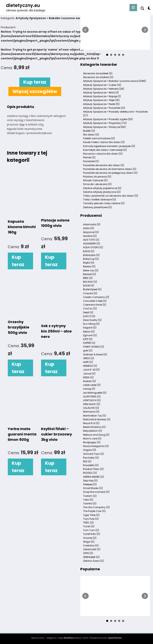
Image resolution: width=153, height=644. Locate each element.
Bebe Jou (91, 270)
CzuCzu (90, 308)
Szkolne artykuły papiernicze (102, 188)
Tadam (90, 496)
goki (88, 350)
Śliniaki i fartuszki (95, 180)
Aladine (90, 236)
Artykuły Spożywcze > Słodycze (104, 127)
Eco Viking (91, 324)
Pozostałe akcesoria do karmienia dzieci (110, 169)
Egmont (90, 335)
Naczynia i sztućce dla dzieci (103, 154)
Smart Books (93, 488)
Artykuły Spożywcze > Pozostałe (104, 108)
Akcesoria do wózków (98, 77)
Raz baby (91, 458)
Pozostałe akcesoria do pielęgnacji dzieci (110, 173)
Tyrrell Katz (92, 534)
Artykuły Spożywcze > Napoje (102, 96)
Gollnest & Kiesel (95, 354)
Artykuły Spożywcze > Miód (101, 93)
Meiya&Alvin (93, 431)
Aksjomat (91, 232)
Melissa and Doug (96, 435)
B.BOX (89, 251)
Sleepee (90, 484)
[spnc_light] (149, 8)
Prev (85, 30)
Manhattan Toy (95, 416)
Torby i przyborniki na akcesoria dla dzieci (111, 196)
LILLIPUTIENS (92, 396)
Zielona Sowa (93, 561)
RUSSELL (90, 473)
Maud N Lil (91, 423)
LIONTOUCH (92, 400)
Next (145, 30)
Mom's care (92, 439)
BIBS (88, 278)
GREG (89, 358)
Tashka (90, 503)
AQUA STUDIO (93, 247)
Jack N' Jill (91, 370)
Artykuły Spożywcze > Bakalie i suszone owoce (114, 81)
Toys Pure (91, 519)
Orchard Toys (93, 454)
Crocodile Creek (95, 301)
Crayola (90, 293)
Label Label (92, 385)
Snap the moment (96, 492)
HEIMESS (90, 366)
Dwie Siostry (92, 320)
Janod (89, 374)
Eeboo (89, 332)
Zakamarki (92, 549)
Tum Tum (91, 530)
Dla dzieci (91, 135)
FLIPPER (89, 343)
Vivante (90, 538)
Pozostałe (91, 161)
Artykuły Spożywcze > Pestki (101, 104)
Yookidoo (91, 545)
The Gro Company (96, 507)
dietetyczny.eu (23, 5)
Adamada (92, 224)
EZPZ (88, 339)
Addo (89, 228)
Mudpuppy (92, 442)
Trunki (89, 526)
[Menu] (133, 8)
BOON (89, 286)
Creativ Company (96, 297)
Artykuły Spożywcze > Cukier (102, 85)
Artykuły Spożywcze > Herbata (104, 89)
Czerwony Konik (95, 305)
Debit (88, 312)
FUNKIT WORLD (94, 347)
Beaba (89, 266)
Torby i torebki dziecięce (100, 199)
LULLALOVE (91, 408)
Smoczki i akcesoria (97, 184)
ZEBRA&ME (91, 557)
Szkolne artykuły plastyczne (102, 192)
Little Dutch (92, 404)
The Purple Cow (94, 511)
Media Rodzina (94, 427)
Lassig (89, 389)
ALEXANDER (92, 244)
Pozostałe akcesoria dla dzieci (104, 165)
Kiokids (89, 381)
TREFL (88, 523)
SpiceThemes (115, 638)
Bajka (89, 263)
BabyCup (91, 259)
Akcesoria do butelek (98, 73)
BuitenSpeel (92, 289)
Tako (88, 500)
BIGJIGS (90, 282)
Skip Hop (90, 481)
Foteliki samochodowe (99, 138)
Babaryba (91, 255)
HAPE (88, 362)
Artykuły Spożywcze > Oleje (101, 100)
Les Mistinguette (95, 393)
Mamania (91, 412)
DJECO (89, 316)
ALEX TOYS (91, 240)
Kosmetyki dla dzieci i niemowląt (105, 150)
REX (87, 461)
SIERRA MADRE (94, 477)
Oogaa (90, 450)
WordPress (69, 638)
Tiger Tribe (91, 515)
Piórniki (89, 157)
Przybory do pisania (97, 177)
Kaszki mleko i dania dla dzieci (104, 142)
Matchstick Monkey (97, 419)
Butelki (89, 131)
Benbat (90, 274)
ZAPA (88, 553)
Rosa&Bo (91, 465)
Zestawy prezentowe (97, 207)
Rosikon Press (93, 469)
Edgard (90, 328)
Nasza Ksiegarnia (96, 446)
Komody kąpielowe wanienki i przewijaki (109, 146)
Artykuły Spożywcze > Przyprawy (105, 123)
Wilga (89, 542)
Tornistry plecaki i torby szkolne (104, 203)
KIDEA (88, 377)
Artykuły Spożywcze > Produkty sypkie (108, 119)
